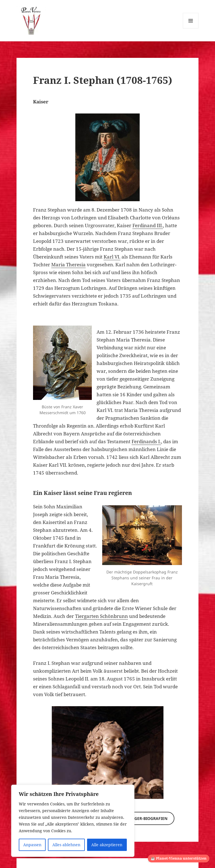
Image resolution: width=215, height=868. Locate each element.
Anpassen (32, 845)
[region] (73, 821)
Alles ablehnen (66, 845)
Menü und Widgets (191, 28)
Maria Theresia (68, 265)
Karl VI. (112, 257)
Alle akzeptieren (107, 845)
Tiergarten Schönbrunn (101, 616)
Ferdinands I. (146, 441)
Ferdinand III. (148, 225)
